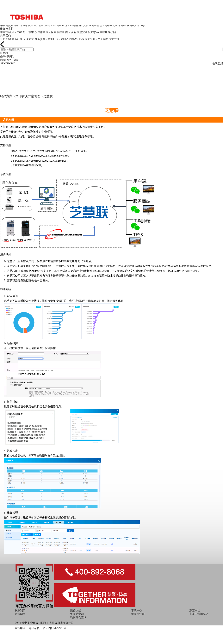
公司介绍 (5, 39)
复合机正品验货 (136, 25)
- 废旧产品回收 (68, 39)
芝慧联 (48, 96)
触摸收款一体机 (9, 60)
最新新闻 (17, 39)
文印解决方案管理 (28, 96)
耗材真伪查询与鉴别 (69, 25)
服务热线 (76, 610)
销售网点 (20, 614)
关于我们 (5, 36)
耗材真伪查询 (78, 617)
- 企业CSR (52, 39)
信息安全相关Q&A (88, 32)
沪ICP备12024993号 (54, 628)
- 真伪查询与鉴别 (92, 25)
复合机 (4, 53)
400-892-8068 (8, 63)
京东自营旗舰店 (199, 614)
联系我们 (20, 610)
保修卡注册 (138, 614)
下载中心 (31, 32)
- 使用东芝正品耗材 (114, 25)
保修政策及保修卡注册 (51, 32)
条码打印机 (7, 57)
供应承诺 (71, 32)
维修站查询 (77, 614)
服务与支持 (7, 29)
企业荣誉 (28, 39)
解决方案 (6, 96)
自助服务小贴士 (109, 32)
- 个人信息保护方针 (108, 39)
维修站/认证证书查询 (13, 32)
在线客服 (218, 63)
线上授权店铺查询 (45, 25)
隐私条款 (34, 628)
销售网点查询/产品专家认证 (17, 25)
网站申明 (20, 628)
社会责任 (40, 39)
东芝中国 (195, 610)
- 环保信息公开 (86, 39)
